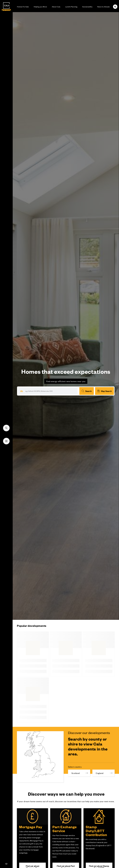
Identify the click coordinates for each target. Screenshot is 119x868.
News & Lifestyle (103, 7)
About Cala (56, 7)
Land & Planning (71, 7)
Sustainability (87, 7)
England (104, 773)
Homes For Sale (23, 7)
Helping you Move (40, 7)
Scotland (80, 773)
